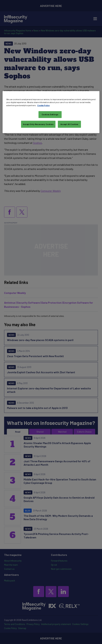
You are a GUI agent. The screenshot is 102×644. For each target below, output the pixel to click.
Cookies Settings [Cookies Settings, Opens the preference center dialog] (50, 114)
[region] (51, 112)
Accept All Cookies (69, 124)
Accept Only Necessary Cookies (38, 124)
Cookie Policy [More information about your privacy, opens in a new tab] (44, 105)
